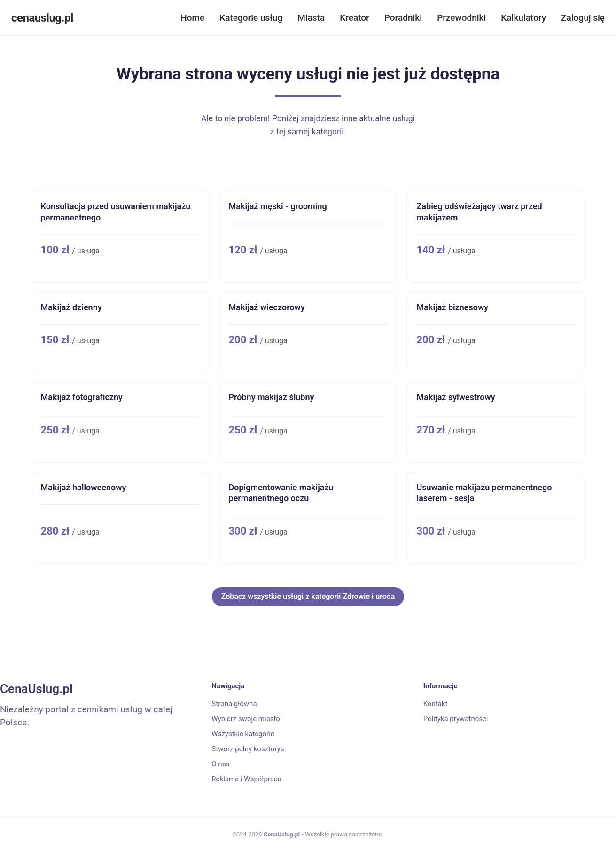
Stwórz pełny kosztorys (248, 749)
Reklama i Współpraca (246, 779)
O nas (220, 764)
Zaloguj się (583, 18)
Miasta (311, 18)
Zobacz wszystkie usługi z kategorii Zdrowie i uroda (308, 596)
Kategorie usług (251, 18)
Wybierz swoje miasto (246, 719)
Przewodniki (461, 18)
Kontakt (436, 704)
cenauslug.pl (42, 18)
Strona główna (234, 704)
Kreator (355, 18)
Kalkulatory (523, 18)
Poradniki (403, 18)
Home (192, 18)
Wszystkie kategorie (243, 734)
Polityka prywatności (456, 719)
